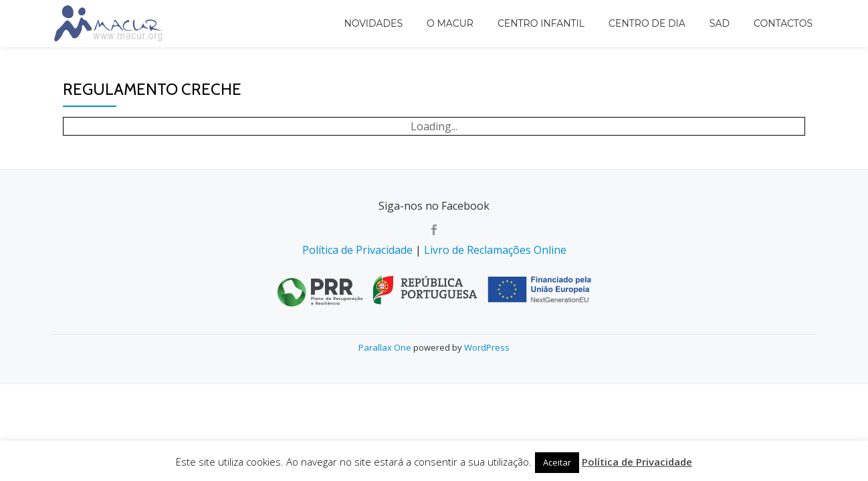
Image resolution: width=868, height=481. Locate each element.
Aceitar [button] (557, 462)
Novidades (373, 23)
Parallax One (386, 347)
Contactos (783, 23)
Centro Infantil (541, 23)
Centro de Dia (647, 23)
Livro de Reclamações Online (495, 250)
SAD (720, 23)
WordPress (487, 347)
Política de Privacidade (357, 250)
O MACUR (450, 23)
